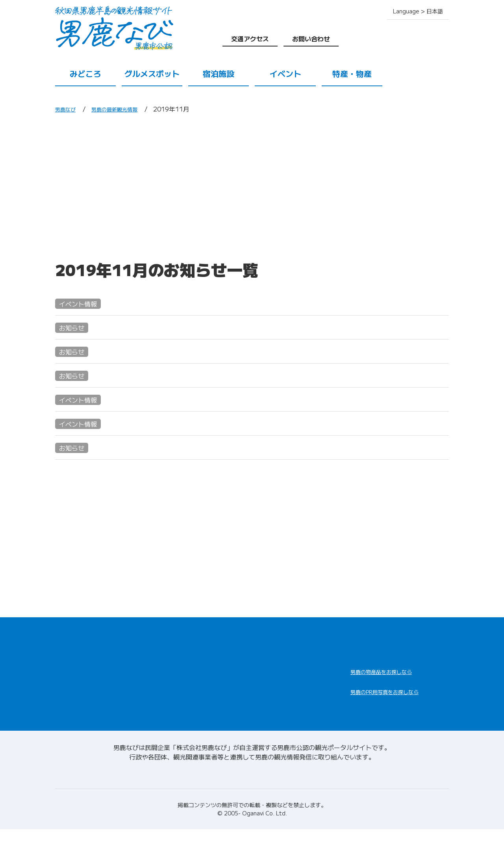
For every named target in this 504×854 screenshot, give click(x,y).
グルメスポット (152, 73)
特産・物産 (352, 73)
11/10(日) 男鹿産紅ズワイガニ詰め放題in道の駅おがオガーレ (190, 435)
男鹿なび (68, 109)
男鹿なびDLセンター (395, 719)
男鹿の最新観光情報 (124, 109)
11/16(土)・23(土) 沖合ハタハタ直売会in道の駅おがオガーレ (191, 411)
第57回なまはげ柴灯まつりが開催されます (150, 363)
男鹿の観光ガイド (280, 702)
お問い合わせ (311, 39)
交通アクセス (250, 39)
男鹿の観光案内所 (280, 683)
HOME (66, 652)
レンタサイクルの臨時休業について (137, 387)
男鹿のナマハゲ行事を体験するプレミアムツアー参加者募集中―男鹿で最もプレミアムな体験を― (247, 459)
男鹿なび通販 (381, 688)
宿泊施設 (219, 73)
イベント (285, 73)
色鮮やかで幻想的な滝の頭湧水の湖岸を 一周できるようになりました (197, 339)
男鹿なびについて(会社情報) (252, 797)
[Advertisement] (252, 186)
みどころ (85, 73)
